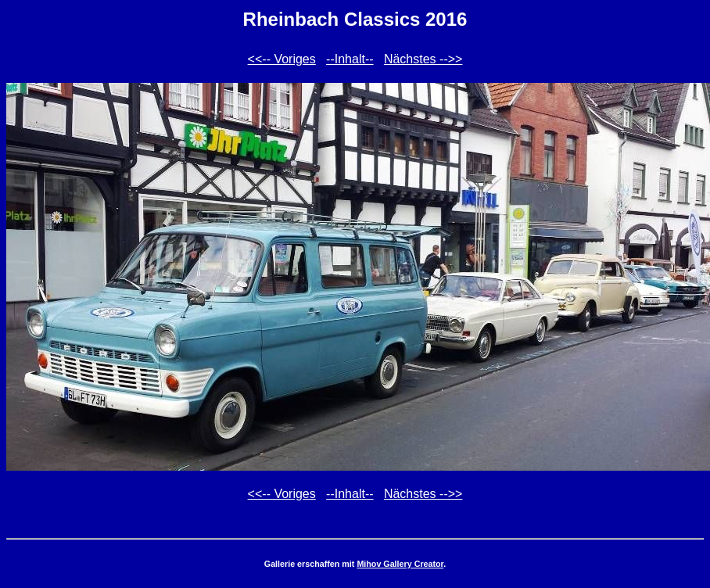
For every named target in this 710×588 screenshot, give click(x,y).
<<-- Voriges (282, 59)
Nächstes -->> (423, 59)
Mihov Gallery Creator (400, 564)
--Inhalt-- (350, 59)
